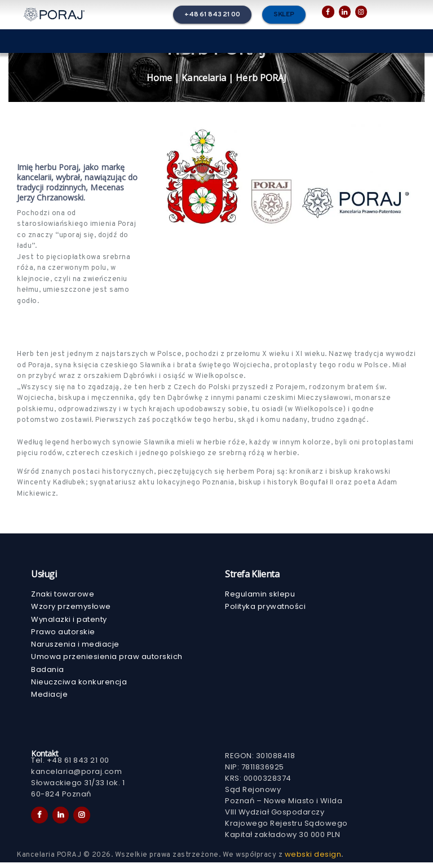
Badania (48, 673)
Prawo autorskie (63, 634)
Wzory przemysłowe (71, 607)
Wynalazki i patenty (69, 621)
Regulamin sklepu (260, 595)
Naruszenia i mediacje (75, 647)
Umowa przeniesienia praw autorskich (107, 660)
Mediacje (49, 699)
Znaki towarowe (63, 595)
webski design (313, 859)
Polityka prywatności (265, 607)
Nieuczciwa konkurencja (79, 686)
